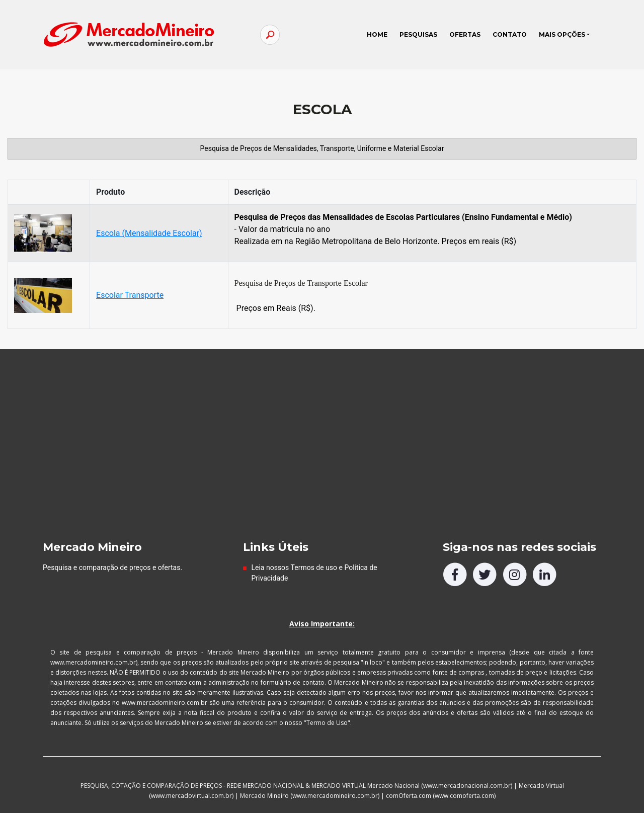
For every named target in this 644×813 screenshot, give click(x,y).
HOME (380, 32)
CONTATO (510, 34)
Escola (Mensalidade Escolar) (149, 233)
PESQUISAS (418, 34)
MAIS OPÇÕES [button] (562, 34)
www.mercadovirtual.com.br (191, 796)
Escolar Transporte (130, 295)
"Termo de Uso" (327, 723)
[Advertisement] (322, 465)
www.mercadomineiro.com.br (335, 796)
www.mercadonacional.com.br (467, 786)
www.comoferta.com (464, 796)
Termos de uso (314, 567)
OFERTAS (465, 34)
